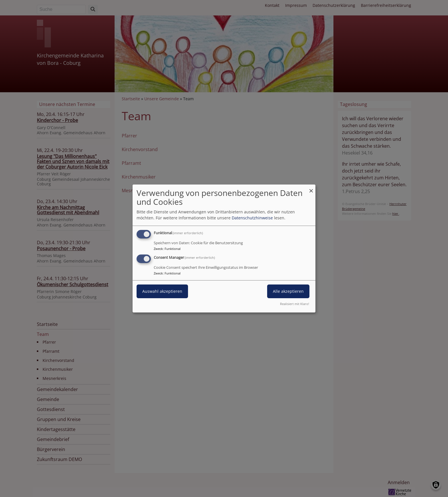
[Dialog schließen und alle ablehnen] (311, 188)
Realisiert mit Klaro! (295, 304)
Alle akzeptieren (288, 291)
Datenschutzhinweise (252, 218)
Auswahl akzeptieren (162, 291)
